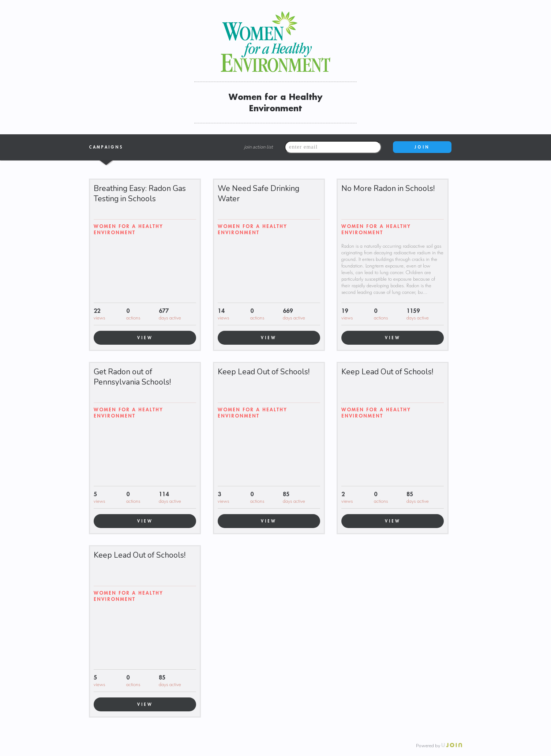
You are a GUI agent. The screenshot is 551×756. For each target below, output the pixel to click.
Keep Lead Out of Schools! (264, 372)
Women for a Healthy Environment (128, 229)
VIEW (145, 338)
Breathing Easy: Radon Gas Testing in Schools (140, 194)
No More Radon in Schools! (388, 188)
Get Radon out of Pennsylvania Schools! (132, 377)
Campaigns (106, 147)
